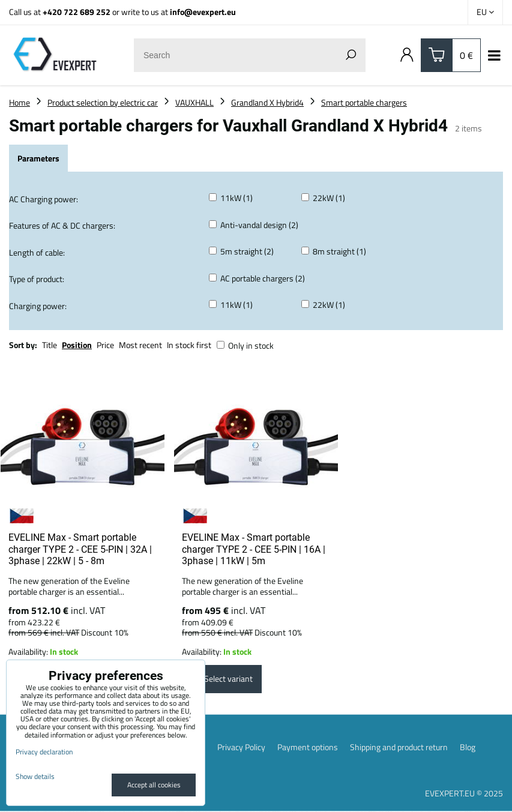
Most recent (140, 345)
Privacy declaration (44, 752)
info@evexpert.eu (203, 12)
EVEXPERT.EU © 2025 (464, 794)
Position (77, 345)
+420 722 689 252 (77, 12)
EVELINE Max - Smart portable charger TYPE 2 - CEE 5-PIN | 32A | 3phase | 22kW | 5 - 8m (80, 549)
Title (50, 345)
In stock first (189, 345)
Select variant (222, 680)
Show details (35, 776)
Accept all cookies (154, 785)
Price (105, 345)
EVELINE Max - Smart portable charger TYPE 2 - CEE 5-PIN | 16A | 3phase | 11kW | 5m (254, 549)
